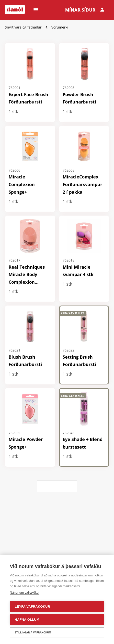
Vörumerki (60, 27)
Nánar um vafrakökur (25, 593)
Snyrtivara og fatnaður (23, 27)
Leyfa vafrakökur (32, 607)
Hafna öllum (27, 620)
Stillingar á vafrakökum (33, 633)
